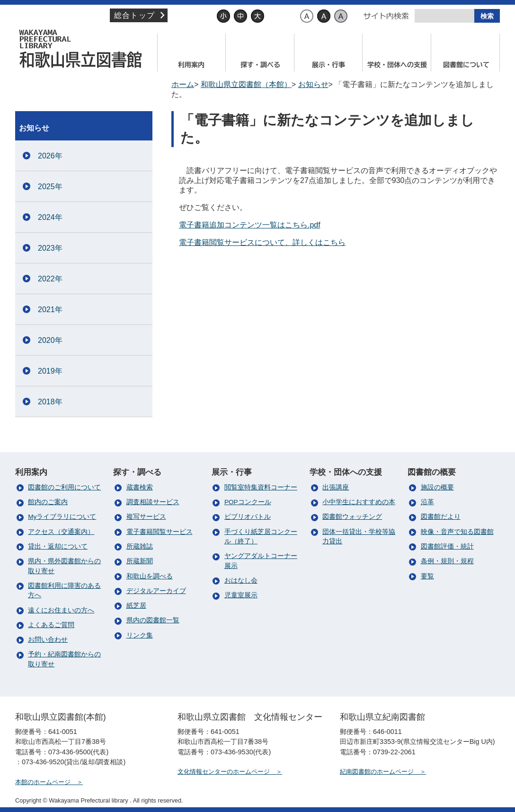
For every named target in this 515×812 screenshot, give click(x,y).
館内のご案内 (48, 502)
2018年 (50, 402)
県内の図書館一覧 (153, 620)
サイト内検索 (386, 16)
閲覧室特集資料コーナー (261, 487)
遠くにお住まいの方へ (61, 610)
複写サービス (146, 517)
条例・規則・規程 (447, 561)
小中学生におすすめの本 (359, 502)
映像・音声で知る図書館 (457, 532)
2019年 (50, 371)
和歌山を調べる (150, 576)
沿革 (427, 502)
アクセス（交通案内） (61, 532)
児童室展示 (241, 595)
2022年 (50, 279)
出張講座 (336, 487)
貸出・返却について (58, 546)
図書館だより (441, 517)
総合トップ (134, 15)
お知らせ (313, 84)
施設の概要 (437, 487)
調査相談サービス (153, 502)
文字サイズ (196, 16)
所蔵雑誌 (140, 546)
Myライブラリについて (62, 517)
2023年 (50, 248)
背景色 (286, 16)
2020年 (50, 340)
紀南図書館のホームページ (377, 772)
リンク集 (140, 635)
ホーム (183, 84)
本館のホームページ (43, 782)
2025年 (50, 187)
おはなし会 (241, 581)
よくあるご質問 (51, 625)
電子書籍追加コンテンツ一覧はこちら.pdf (250, 225)
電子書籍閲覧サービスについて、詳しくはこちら (262, 242)
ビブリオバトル (248, 517)
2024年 (50, 217)
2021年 (50, 310)
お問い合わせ (48, 640)
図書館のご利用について (64, 487)
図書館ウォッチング (352, 517)
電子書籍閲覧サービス (160, 532)
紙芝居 (136, 606)
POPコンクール (248, 502)
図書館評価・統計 (447, 546)
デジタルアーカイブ (156, 591)
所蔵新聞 (140, 561)
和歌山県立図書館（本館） (84, 49)
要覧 (427, 576)
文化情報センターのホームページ (224, 772)
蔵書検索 (140, 487)
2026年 (50, 156)
